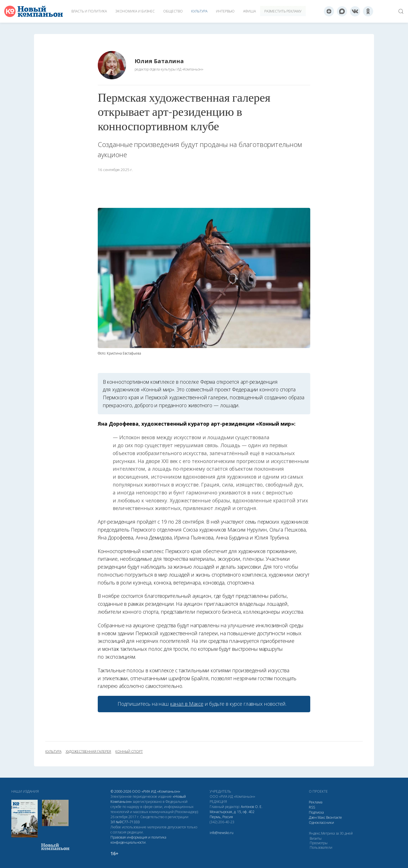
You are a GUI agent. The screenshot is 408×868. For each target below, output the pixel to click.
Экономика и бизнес (135, 11)
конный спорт (129, 752)
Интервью (225, 11)
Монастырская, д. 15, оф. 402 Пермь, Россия (232, 814)
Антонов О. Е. (252, 807)
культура (53, 752)
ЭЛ (125, 822)
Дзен (313, 817)
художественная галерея (89, 752)
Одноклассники (321, 823)
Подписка (316, 812)
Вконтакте (334, 817)
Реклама (316, 802)
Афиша (249, 11)
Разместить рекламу (283, 11)
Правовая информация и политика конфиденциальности (138, 840)
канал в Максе (187, 704)
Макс (321, 817)
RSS (312, 807)
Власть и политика (89, 11)
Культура (199, 11)
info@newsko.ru (222, 833)
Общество (173, 11)
